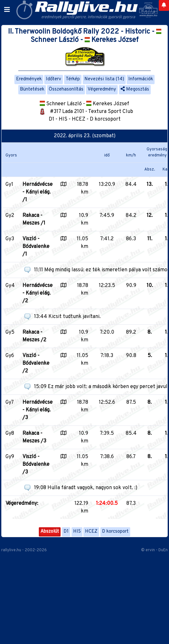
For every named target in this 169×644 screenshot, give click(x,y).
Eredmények (29, 79)
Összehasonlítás (66, 89)
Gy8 (10, 433)
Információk (141, 79)
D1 (66, 532)
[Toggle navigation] (7, 10)
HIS (77, 532)
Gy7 (10, 402)
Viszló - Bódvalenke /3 (36, 465)
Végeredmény (102, 89)
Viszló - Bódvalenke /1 (36, 247)
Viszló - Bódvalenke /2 (36, 363)
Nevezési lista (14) (104, 79)
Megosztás (135, 89)
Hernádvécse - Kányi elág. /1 (38, 192)
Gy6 (10, 356)
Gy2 (10, 216)
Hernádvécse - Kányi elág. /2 (38, 293)
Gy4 (10, 286)
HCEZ (91, 532)
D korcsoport (115, 532)
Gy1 (9, 185)
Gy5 (10, 332)
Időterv (54, 79)
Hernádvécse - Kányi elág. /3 (38, 410)
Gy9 (10, 457)
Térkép (73, 79)
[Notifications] (164, 5)
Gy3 (10, 239)
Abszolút (50, 532)
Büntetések (32, 89)
